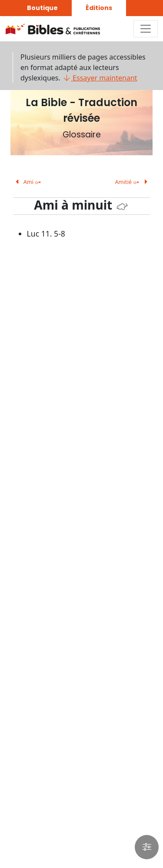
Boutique (42, 8)
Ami (27, 182)
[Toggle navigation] (146, 29)
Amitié (132, 182)
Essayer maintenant (100, 78)
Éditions (99, 8)
